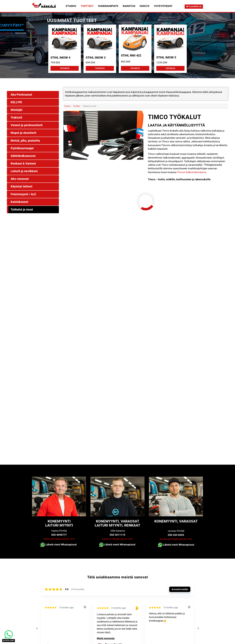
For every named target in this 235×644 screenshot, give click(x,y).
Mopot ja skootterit (23, 133)
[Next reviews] (198, 628)
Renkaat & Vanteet (23, 163)
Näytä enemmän (106, 638)
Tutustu (65, 68)
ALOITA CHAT (9, 641)
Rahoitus (129, 6)
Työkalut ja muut (22, 209)
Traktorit (16, 117)
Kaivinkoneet (19, 202)
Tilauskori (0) (194, 7)
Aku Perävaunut (21, 95)
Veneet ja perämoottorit (27, 125)
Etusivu (71, 6)
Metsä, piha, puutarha (25, 141)
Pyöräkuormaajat (22, 148)
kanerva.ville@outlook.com (118, 539)
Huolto (145, 6)
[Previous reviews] (37, 628)
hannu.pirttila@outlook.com (59, 539)
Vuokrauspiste (108, 6)
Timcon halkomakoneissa (192, 172)
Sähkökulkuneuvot (23, 156)
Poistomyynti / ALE (23, 194)
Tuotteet (87, 6)
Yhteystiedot (163, 6)
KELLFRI (16, 102)
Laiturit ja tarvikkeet (24, 171)
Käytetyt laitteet (22, 186)
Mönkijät (17, 110)
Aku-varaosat (20, 179)
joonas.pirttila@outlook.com (176, 539)
